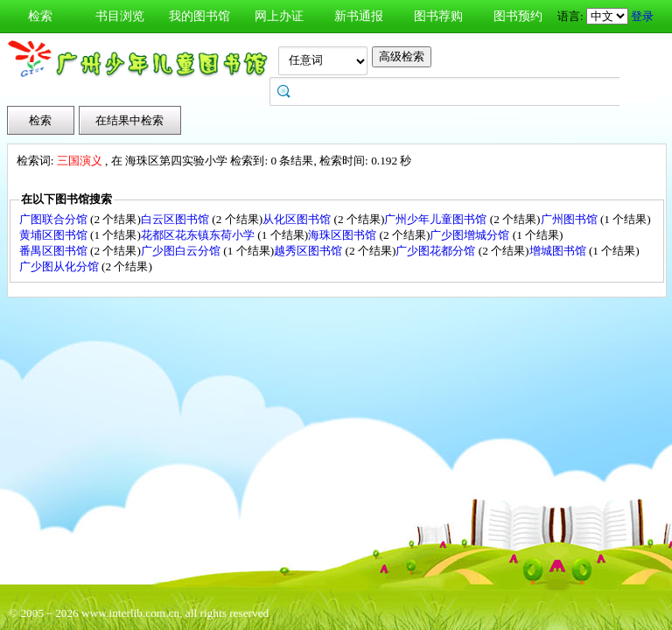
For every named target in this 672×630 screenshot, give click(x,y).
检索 (40, 16)
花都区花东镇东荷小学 (199, 235)
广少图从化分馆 (60, 266)
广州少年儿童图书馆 (437, 219)
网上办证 (279, 16)
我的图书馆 (199, 16)
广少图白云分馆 (182, 251)
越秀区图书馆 (309, 251)
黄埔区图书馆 (55, 235)
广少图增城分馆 (471, 235)
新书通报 (359, 16)
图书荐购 (438, 16)
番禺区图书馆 (55, 251)
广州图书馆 (570, 219)
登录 (642, 16)
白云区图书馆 (176, 219)
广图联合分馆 (55, 219)
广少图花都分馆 (437, 251)
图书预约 (518, 16)
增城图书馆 (559, 251)
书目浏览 (120, 16)
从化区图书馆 (298, 219)
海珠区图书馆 (343, 235)
